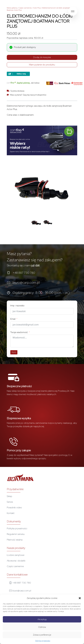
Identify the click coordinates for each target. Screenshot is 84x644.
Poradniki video (14, 508)
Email (13, 319)
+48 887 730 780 (24, 273)
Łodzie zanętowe (16, 555)
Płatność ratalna (15, 540)
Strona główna (12, 8)
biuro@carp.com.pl (26, 282)
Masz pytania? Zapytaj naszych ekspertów (28, 95)
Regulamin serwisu (16, 534)
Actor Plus (37, 8)
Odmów (42, 627)
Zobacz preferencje (42, 635)
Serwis (10, 502)
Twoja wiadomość (19, 332)
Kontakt (11, 513)
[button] (80, 598)
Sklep (9, 496)
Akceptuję (42, 619)
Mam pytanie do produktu (42, 65)
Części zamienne (25, 8)
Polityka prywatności (43, 641)
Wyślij (14, 352)
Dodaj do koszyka (42, 57)
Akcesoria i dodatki (16, 561)
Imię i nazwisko (17, 306)
